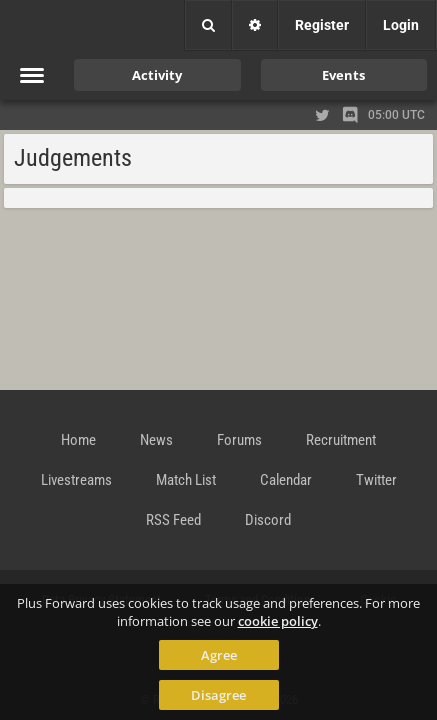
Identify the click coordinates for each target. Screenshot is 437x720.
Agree (219, 655)
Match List (186, 480)
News (156, 440)
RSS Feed (173, 520)
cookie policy (278, 621)
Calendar (286, 480)
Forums (239, 440)
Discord (268, 520)
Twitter (376, 480)
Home (78, 440)
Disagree (218, 695)
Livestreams (76, 480)
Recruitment (341, 440)
